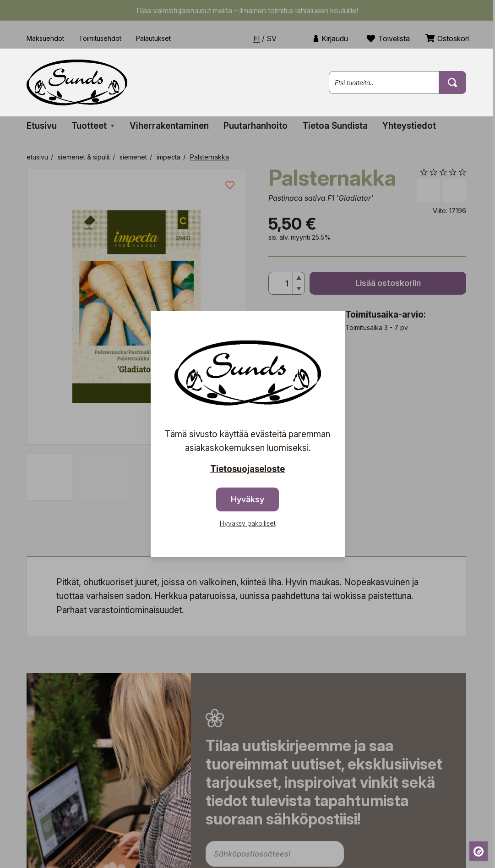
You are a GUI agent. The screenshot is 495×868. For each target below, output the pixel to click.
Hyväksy (247, 499)
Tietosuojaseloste (247, 469)
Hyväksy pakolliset (248, 523)
